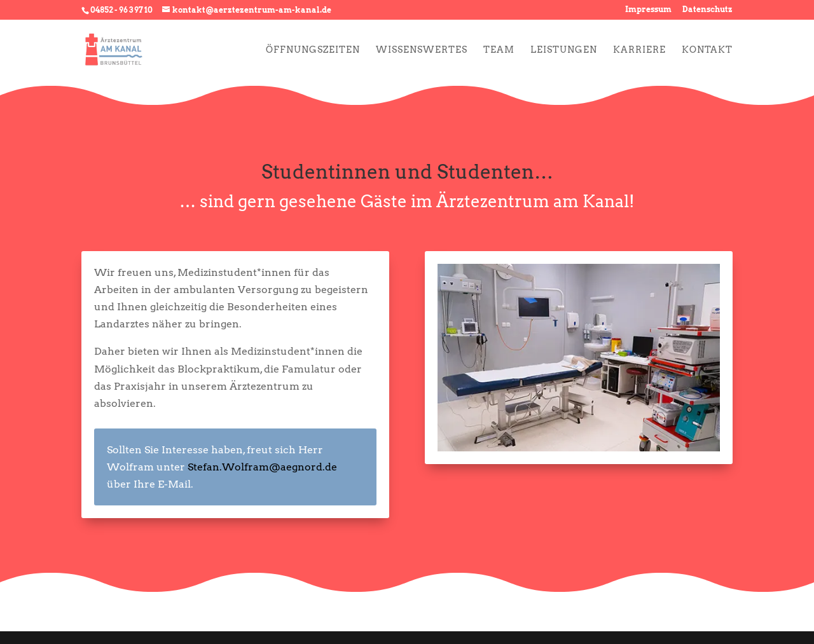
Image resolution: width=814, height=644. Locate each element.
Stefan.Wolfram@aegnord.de (262, 467)
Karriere (639, 50)
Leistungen (564, 50)
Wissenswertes (422, 50)
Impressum (648, 10)
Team (499, 50)
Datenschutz (707, 10)
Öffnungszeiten (313, 50)
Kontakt (707, 50)
